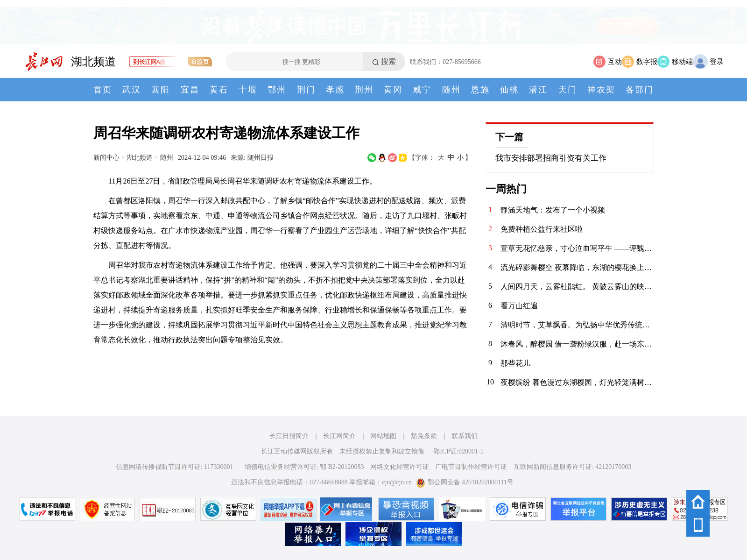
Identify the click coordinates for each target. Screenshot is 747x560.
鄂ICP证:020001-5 (458, 451)
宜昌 (190, 90)
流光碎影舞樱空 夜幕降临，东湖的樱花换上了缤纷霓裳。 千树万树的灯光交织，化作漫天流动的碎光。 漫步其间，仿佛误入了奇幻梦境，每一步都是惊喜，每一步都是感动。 (577, 267)
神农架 (601, 90)
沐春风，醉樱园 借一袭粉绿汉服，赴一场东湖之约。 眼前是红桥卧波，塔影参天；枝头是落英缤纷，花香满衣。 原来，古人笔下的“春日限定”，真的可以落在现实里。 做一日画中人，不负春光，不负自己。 (577, 344)
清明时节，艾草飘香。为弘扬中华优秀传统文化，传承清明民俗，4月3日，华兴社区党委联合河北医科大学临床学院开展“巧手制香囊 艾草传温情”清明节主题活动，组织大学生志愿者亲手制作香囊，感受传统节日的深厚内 (577, 325)
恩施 (480, 90)
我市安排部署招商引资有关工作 (551, 158)
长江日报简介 (289, 436)
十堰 (248, 90)
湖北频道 (93, 62)
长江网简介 (339, 436)
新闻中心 (106, 157)
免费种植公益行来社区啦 (542, 229)
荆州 (364, 90)
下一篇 (509, 137)
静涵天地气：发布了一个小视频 (553, 210)
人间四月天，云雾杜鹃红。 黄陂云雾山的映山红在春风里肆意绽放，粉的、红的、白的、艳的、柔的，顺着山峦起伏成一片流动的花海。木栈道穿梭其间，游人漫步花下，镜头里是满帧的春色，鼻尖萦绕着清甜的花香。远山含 (577, 287)
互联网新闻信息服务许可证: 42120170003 (572, 467)
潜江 (538, 90)
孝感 (335, 90)
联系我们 (465, 436)
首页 (103, 90)
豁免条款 (424, 436)
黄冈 (393, 90)
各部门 (640, 90)
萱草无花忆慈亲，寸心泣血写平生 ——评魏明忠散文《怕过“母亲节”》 (577, 248)
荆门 (306, 90)
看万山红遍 (519, 306)
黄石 (219, 90)
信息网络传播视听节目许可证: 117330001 (175, 467)
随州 (451, 90)
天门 (568, 90)
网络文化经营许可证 (400, 467)
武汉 (132, 90)
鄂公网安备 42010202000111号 (465, 482)
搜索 (388, 61)
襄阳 (161, 90)
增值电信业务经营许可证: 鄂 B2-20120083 (304, 467)
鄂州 (277, 90)
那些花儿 (515, 363)
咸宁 (422, 90)
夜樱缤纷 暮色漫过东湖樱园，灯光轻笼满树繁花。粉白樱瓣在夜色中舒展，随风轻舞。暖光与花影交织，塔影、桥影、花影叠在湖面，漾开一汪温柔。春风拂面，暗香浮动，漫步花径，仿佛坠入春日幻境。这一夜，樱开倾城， (577, 382)
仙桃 (509, 90)
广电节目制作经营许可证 (471, 467)
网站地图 (383, 436)
